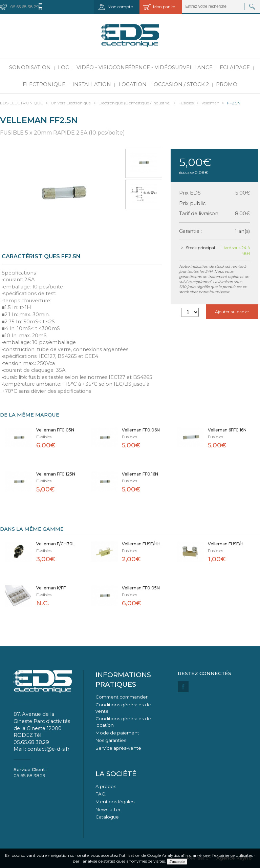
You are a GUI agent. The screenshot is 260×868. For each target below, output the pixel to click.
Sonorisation (30, 67)
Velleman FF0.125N (56, 474)
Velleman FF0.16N (140, 474)
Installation (92, 84)
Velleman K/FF (51, 588)
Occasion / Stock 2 (181, 84)
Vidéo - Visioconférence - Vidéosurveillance (145, 67)
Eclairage (235, 67)
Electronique (44, 84)
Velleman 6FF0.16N (227, 430)
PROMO (227, 84)
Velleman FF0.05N (55, 430)
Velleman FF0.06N (141, 430)
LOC (63, 67)
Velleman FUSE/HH (141, 544)
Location (133, 84)
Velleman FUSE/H (226, 544)
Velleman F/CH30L (56, 544)
